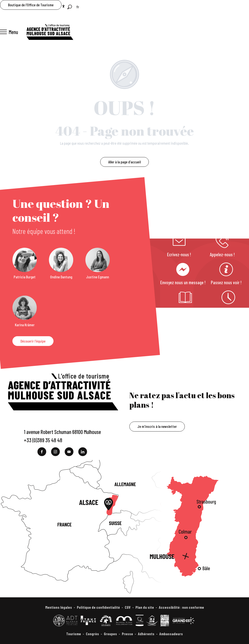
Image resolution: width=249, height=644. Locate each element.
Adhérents (146, 634)
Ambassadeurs (171, 634)
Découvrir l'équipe (33, 341)
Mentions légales (59, 607)
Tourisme (74, 634)
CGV (128, 607)
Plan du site (145, 607)
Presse (127, 634)
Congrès (92, 634)
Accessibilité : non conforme (181, 607)
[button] (70, 7)
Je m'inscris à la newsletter (157, 426)
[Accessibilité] (63, 6)
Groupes (110, 634)
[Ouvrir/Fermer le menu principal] (9, 32)
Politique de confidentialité (98, 607)
